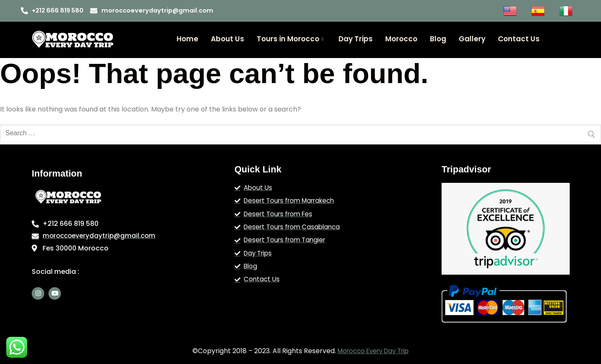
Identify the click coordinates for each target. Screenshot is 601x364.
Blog (438, 39)
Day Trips (356, 39)
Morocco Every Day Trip (373, 351)
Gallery (472, 39)
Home (187, 39)
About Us (227, 39)
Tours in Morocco (290, 39)
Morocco (401, 39)
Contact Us (519, 39)
